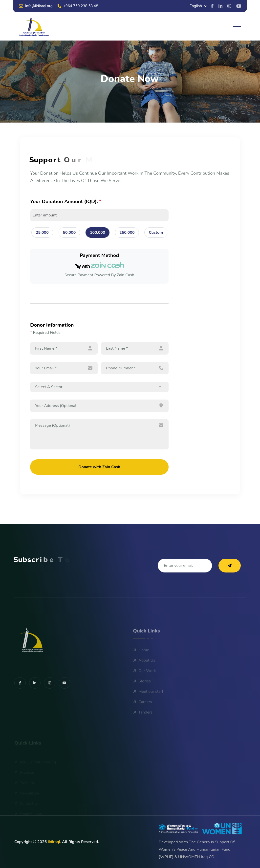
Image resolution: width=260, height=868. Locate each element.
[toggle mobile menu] (237, 26)
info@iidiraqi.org (36, 6)
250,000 (127, 233)
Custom (156, 233)
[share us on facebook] (20, 698)
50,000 (69, 233)
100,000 (98, 233)
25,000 (42, 233)
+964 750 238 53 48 (78, 6)
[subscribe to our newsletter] (230, 566)
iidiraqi (54, 842)
